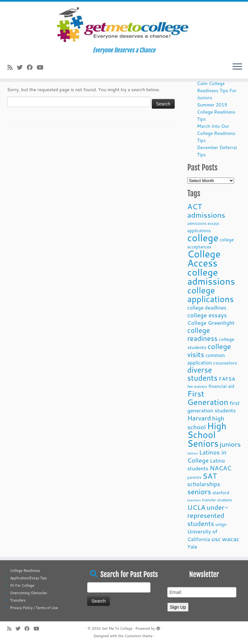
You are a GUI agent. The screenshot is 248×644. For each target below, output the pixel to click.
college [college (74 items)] (203, 238)
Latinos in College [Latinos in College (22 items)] (207, 456)
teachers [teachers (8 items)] (194, 500)
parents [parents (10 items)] (194, 477)
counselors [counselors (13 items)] (225, 363)
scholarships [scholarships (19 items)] (204, 484)
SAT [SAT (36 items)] (210, 476)
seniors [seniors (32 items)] (199, 491)
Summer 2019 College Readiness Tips (216, 112)
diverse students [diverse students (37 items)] (202, 374)
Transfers (18, 600)
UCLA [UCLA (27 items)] (196, 507)
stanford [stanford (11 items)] (221, 492)
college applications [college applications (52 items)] (211, 294)
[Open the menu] (237, 67)
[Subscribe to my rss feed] (12, 67)
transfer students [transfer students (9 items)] (217, 500)
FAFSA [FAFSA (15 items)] (227, 379)
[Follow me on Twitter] (22, 67)
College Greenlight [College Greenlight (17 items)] (211, 323)
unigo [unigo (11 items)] (221, 524)
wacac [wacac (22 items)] (231, 539)
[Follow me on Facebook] (32, 67)
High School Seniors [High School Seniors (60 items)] (207, 435)
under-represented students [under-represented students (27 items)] (208, 515)
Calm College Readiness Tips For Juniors (217, 91)
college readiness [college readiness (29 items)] (202, 334)
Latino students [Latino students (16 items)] (206, 464)
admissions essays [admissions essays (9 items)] (203, 223)
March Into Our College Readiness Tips (216, 133)
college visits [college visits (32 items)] (209, 350)
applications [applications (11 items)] (199, 230)
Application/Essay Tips (28, 578)
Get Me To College (117, 628)
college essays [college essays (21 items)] (207, 315)
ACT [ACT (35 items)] (195, 206)
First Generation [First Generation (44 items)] (208, 398)
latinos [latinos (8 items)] (193, 453)
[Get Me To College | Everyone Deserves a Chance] (124, 24)
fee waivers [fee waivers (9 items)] (197, 386)
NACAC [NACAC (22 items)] (221, 468)
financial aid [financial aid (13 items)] (221, 386)
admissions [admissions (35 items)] (206, 215)
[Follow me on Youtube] (42, 67)
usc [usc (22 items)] (216, 539)
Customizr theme (138, 636)
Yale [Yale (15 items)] (192, 547)
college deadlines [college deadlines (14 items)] (207, 308)
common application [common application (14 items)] (206, 359)
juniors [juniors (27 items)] (230, 444)
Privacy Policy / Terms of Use (34, 608)
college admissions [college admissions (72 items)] (211, 276)
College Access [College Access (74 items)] (204, 258)
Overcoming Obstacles (29, 593)
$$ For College (22, 585)
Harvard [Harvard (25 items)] (199, 418)
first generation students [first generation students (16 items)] (213, 407)
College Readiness (25, 571)
